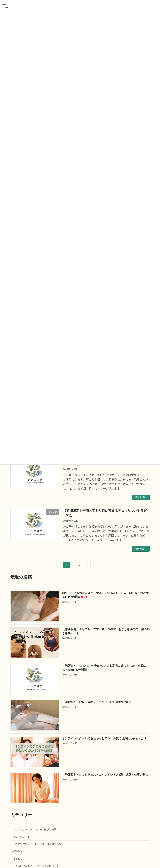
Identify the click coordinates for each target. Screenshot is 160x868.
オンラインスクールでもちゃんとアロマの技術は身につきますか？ (104, 738)
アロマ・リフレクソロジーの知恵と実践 (35, 829)
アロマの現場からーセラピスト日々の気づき (37, 844)
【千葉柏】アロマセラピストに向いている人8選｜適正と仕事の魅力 (105, 775)
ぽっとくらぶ (20, 859)
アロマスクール (21, 837)
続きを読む (141, 497)
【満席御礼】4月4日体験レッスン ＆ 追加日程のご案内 (97, 702)
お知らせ (18, 851)
